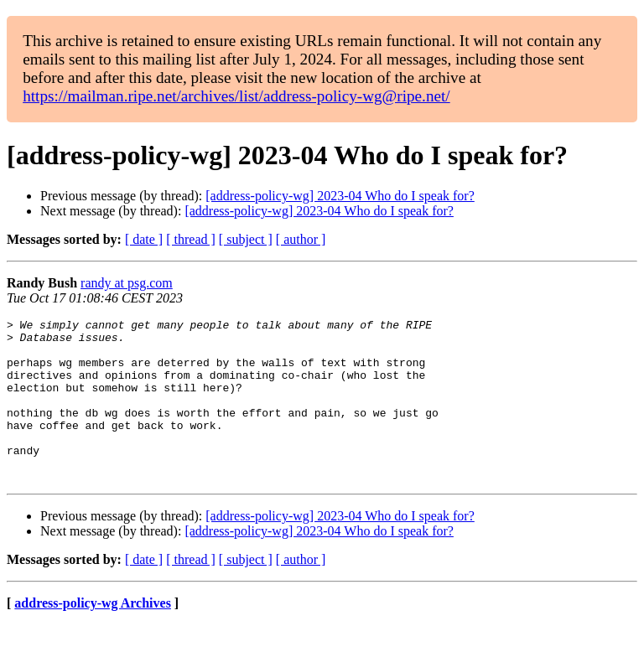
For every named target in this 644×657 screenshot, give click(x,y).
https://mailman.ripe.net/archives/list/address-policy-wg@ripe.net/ (236, 96)
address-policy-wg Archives (93, 636)
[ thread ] (191, 239)
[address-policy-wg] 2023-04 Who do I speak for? (340, 196)
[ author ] (301, 239)
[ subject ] (246, 239)
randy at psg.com (127, 283)
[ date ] (144, 239)
